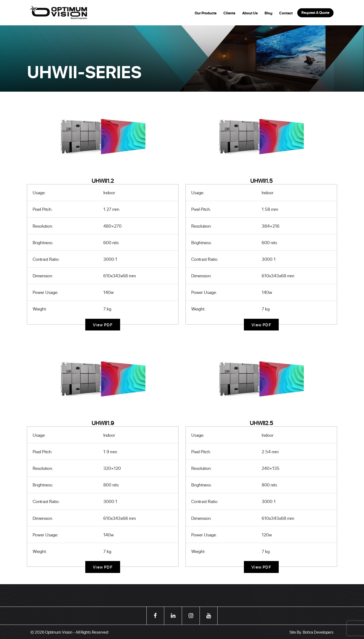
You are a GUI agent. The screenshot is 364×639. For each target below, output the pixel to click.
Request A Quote (315, 13)
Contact (286, 13)
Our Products (206, 13)
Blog (268, 13)
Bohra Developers (318, 632)
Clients (229, 13)
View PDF (103, 325)
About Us (250, 13)
